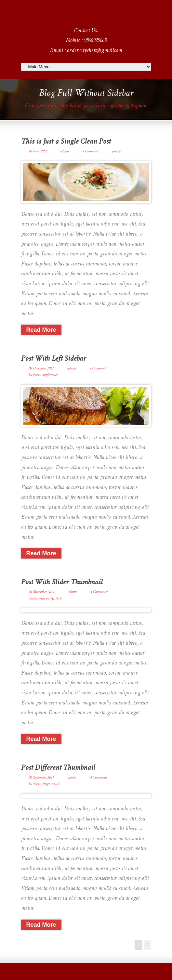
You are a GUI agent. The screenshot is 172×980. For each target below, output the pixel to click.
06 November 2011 (41, 592)
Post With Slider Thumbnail (62, 582)
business (34, 375)
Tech (58, 599)
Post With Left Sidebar (53, 359)
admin (64, 151)
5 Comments (98, 778)
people (116, 151)
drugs (46, 784)
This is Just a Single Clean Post (66, 142)
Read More (41, 330)
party (49, 599)
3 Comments (99, 592)
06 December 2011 (41, 368)
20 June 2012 (37, 151)
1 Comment (90, 151)
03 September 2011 (41, 778)
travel (55, 784)
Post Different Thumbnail (58, 768)
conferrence (50, 375)
